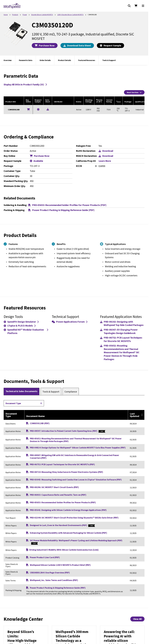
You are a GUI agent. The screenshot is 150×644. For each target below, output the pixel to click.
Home (6, 15)
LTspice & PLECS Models (20, 326)
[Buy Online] (28, 109)
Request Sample (110, 45)
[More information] (96, 166)
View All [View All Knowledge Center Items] (137, 619)
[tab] (21, 391)
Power (25, 15)
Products (15, 15)
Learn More (105, 161)
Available (36, 161)
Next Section (134, 92)
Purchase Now (45, 45)
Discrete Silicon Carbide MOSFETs (42, 15)
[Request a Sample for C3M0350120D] (38, 109)
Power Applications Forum (70, 322)
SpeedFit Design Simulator (21, 322)
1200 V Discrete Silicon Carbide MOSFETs (70, 15)
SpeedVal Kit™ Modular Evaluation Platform (26, 331)
